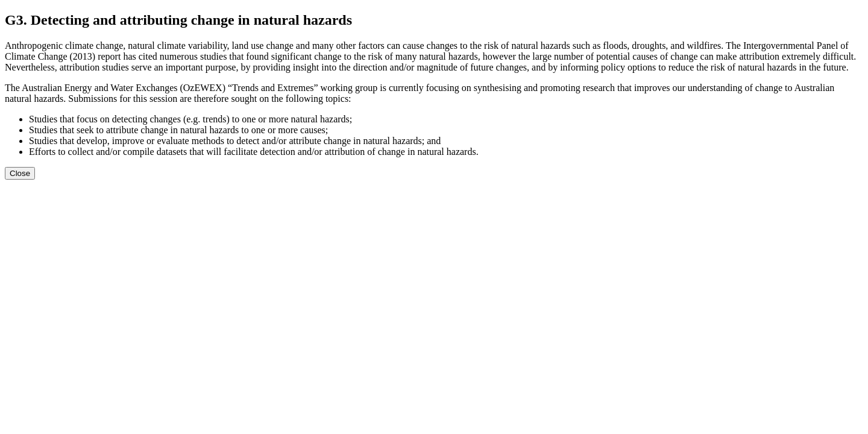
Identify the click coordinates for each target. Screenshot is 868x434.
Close (20, 173)
